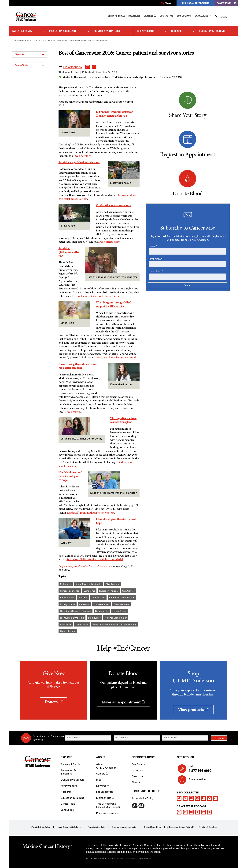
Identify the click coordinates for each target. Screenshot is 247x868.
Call (206, 769)
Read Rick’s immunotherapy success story (91, 513)
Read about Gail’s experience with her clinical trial (95, 560)
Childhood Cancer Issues (122, 598)
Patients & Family (22, 31)
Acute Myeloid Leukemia (88, 584)
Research (177, 31)
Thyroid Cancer (101, 604)
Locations (137, 770)
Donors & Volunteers (107, 31)
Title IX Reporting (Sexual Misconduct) (108, 805)
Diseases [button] (29, 54)
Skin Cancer (128, 591)
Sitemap (137, 782)
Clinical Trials (116, 16)
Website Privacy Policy (41, 827)
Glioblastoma (112, 584)
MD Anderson (73, 67)
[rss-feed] (209, 812)
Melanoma (66, 584)
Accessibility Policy (143, 798)
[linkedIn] (203, 798)
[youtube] (191, 798)
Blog (99, 780)
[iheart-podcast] (203, 812)
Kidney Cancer (68, 604)
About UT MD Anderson (106, 766)
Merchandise (105, 798)
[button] (88, 66)
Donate (54, 702)
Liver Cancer (82, 625)
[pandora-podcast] (197, 812)
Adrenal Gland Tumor (116, 618)
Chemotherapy (68, 631)
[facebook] (179, 798)
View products (193, 710)
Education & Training (212, 31)
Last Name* (156, 271)
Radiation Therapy (109, 591)
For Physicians (146, 31)
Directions (138, 776)
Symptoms (89, 591)
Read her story (83, 156)
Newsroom (103, 786)
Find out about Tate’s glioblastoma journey (96, 296)
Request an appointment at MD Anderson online (86, 566)
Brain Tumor (94, 618)
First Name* (156, 259)
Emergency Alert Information (124, 827)
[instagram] (197, 798)
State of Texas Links (152, 827)
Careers (150, 16)
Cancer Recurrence (70, 591)
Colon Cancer (120, 611)
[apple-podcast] (179, 812)
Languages (201, 16)
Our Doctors (184, 16)
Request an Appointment (195, 3)
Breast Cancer (67, 598)
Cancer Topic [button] (29, 65)
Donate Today (226, 3)
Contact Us (166, 16)
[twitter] (185, 798)
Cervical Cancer (122, 604)
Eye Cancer (66, 625)
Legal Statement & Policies (69, 827)
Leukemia (84, 604)
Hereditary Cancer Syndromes (76, 611)
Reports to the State (96, 827)
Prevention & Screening (63, 31)
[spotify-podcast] (185, 812)
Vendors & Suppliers (208, 827)
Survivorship (102, 611)
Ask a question (195, 781)
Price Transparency (107, 813)
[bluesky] (209, 798)
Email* (153, 246)
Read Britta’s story (109, 242)
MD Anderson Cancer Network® (180, 827)
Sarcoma (83, 598)
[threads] (215, 798)
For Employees (105, 792)
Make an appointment (124, 702)
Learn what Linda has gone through (116, 358)
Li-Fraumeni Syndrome (72, 618)
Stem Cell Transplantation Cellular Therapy (115, 625)
